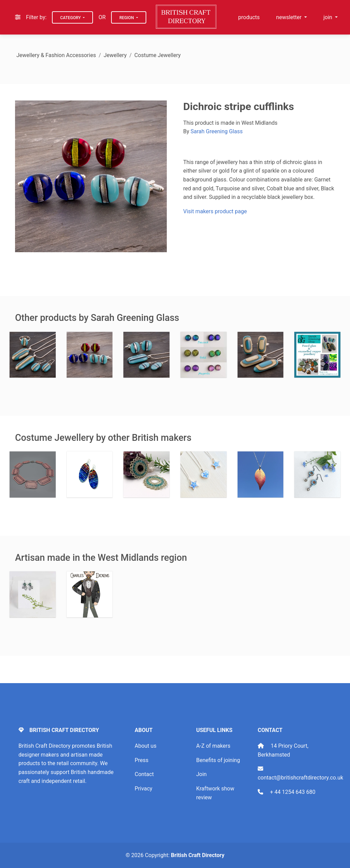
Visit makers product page (215, 211)
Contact (144, 774)
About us (146, 746)
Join (201, 774)
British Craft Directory (198, 855)
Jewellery (115, 55)
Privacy (144, 789)
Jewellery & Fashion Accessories (56, 55)
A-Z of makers (213, 746)
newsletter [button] (290, 17)
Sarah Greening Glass (217, 131)
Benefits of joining (218, 760)
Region (127, 18)
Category (71, 18)
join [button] (328, 17)
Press (142, 760)
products (249, 17)
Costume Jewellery (158, 55)
